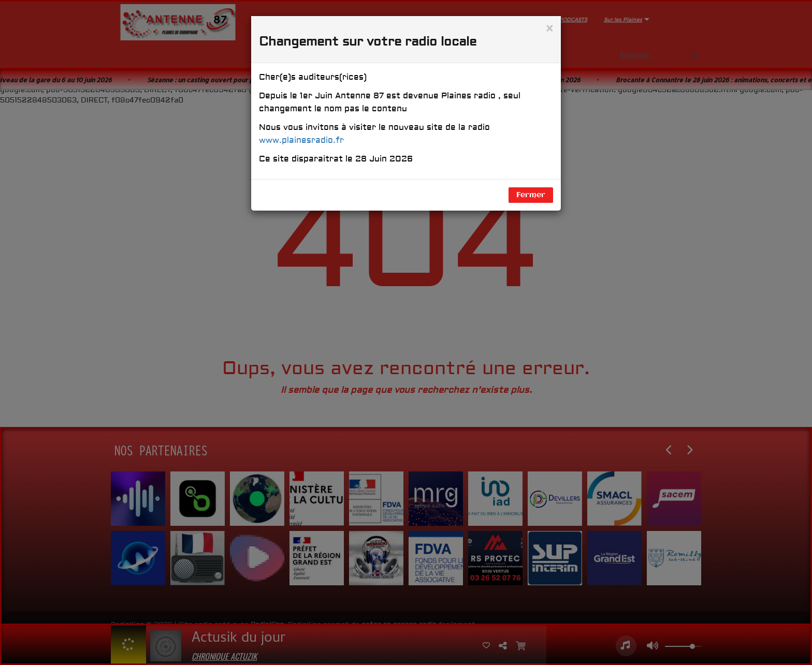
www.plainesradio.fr (301, 140)
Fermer (531, 195)
